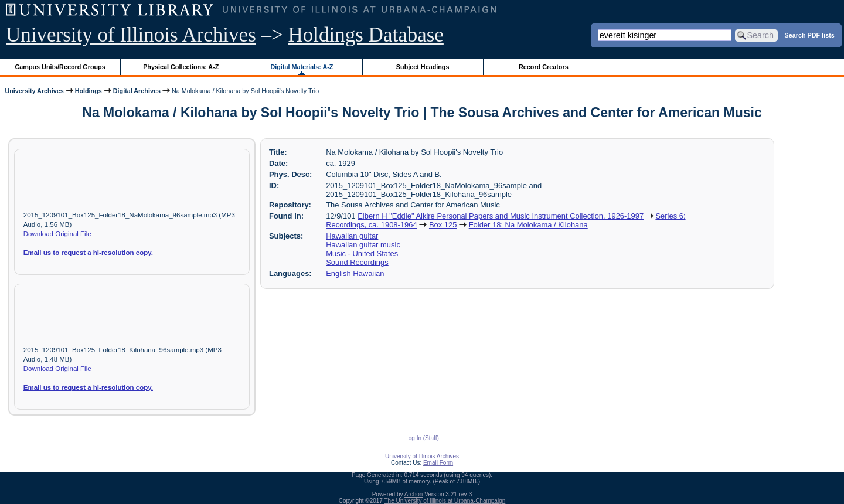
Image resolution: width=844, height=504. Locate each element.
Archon (414, 494)
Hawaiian (368, 273)
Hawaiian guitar (352, 236)
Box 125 (443, 225)
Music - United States (362, 253)
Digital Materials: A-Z (302, 67)
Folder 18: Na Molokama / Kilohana (528, 225)
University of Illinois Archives (131, 35)
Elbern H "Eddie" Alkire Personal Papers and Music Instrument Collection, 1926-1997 (501, 216)
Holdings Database (366, 35)
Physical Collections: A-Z (181, 67)
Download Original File (57, 234)
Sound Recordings (357, 262)
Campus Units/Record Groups (60, 67)
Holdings (89, 91)
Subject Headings (423, 67)
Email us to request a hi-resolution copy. (88, 253)
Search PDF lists (810, 35)
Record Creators (544, 67)
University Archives (34, 91)
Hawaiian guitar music (363, 245)
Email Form (438, 463)
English (338, 273)
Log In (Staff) (422, 438)
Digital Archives (137, 91)
